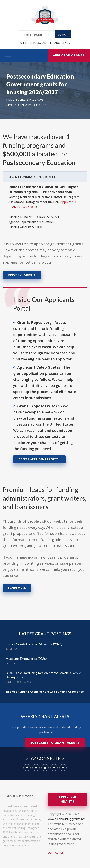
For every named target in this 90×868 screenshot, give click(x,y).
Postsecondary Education (27, 105)
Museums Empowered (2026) (26, 659)
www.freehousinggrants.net (67, 819)
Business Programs (30, 100)
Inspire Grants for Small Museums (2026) (34, 644)
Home (10, 100)
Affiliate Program (33, 43)
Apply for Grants (69, 55)
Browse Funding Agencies (24, 691)
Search (63, 34)
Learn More (17, 588)
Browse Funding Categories (64, 691)
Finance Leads (60, 43)
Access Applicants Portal (39, 459)
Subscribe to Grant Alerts (55, 743)
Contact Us (56, 853)
